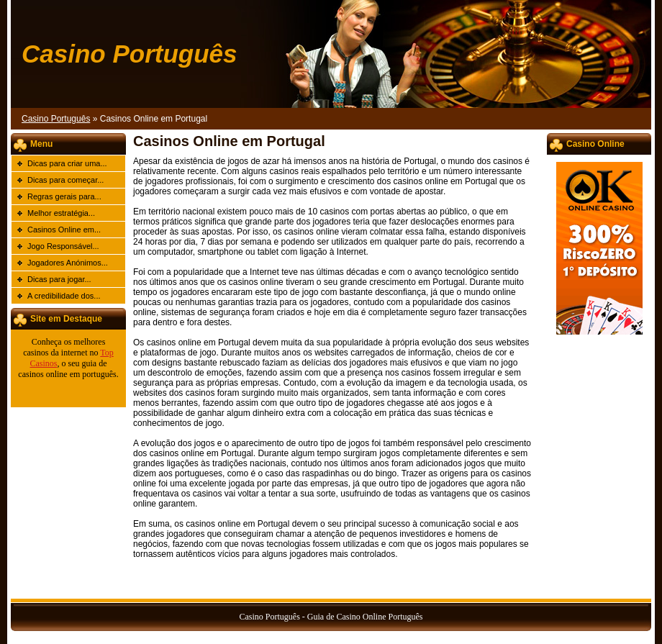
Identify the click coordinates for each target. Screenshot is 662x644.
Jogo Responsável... (63, 246)
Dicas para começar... (65, 180)
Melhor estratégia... (61, 213)
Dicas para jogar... (59, 279)
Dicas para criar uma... (67, 163)
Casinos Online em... (64, 230)
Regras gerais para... (64, 196)
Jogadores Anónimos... (68, 263)
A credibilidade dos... (64, 296)
